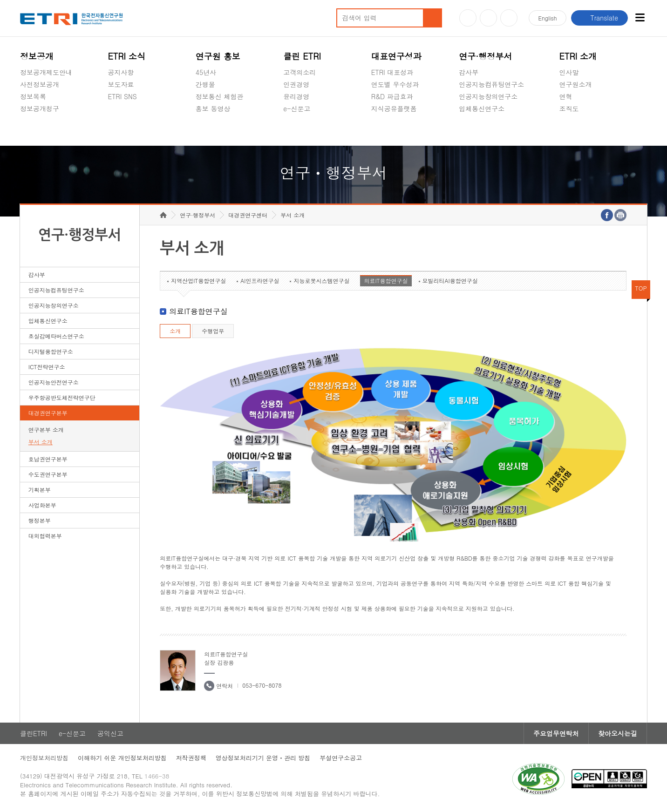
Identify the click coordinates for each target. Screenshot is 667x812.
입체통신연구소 (482, 108)
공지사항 (121, 72)
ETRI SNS (122, 96)
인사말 (569, 72)
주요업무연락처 (556, 733)
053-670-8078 (262, 685)
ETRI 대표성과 (392, 72)
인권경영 (296, 84)
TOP (641, 288)
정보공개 (37, 56)
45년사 (206, 72)
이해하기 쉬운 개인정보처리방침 (122, 758)
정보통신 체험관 (220, 96)
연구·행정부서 (485, 56)
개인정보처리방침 (44, 758)
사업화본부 (42, 505)
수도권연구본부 (48, 474)
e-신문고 (297, 108)
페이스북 (509, 18)
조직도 (569, 108)
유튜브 (468, 18)
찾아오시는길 (618, 733)
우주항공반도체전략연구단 (62, 397)
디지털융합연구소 (51, 351)
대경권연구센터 (248, 215)
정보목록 (33, 96)
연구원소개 (576, 84)
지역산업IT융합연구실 (198, 281)
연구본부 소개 (46, 430)
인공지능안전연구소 (54, 382)
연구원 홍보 (218, 56)
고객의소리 (299, 72)
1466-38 (157, 776)
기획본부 (40, 490)
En (548, 18)
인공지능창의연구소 (488, 96)
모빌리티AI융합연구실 (450, 281)
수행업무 (213, 331)
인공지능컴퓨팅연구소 (491, 84)
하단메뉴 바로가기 (0, 0)
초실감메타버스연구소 (491, 130)
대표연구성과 (396, 56)
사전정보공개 (40, 84)
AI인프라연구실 (260, 281)
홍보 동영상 (213, 108)
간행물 (205, 84)
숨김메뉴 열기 (25, 120)
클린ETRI (34, 733)
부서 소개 (41, 442)
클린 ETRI (302, 56)
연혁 (566, 96)
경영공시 (33, 130)
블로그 (488, 18)
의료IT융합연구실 (386, 281)
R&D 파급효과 (392, 96)
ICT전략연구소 (47, 367)
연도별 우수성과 (395, 84)
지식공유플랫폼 (394, 108)
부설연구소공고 (341, 758)
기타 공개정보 (580, 130)
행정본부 (40, 520)
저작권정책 (191, 758)
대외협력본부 (45, 536)
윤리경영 (296, 96)
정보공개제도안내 (46, 72)
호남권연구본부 (48, 459)
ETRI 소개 (578, 56)
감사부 (469, 72)
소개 (175, 331)
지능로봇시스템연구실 (321, 281)
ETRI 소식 (126, 56)
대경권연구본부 (48, 413)
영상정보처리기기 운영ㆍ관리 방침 (263, 758)
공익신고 (296, 130)
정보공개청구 (40, 108)
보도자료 (121, 84)
